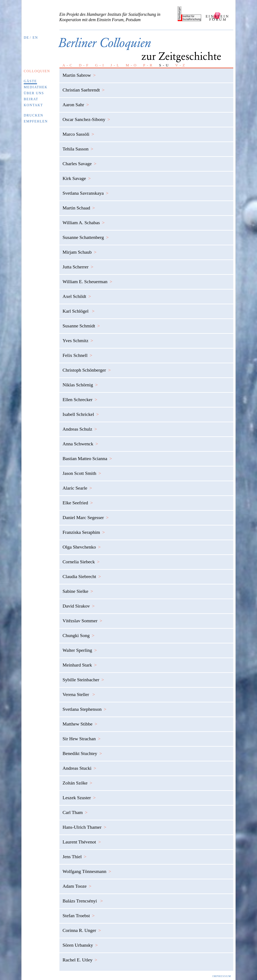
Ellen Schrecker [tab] (80, 396)
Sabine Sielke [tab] (78, 588)
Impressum (222, 973)
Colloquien (37, 68)
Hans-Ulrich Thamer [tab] (85, 824)
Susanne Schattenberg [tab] (86, 234)
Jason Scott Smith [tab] (82, 470)
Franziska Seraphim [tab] (84, 529)
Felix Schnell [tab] (78, 352)
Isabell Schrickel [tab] (81, 411)
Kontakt (33, 102)
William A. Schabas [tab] (84, 219)
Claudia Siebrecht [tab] (82, 573)
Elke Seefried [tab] (78, 499)
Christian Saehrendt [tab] (84, 86)
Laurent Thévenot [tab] (82, 838)
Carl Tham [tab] (75, 809)
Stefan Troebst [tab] (79, 912)
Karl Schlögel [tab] (79, 308)
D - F (84, 62)
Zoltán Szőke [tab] (78, 779)
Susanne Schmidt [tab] (81, 322)
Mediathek (36, 84)
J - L (115, 62)
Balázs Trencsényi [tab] (83, 897)
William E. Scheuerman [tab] (87, 278)
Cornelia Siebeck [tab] (81, 558)
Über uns (34, 90)
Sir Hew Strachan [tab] (82, 735)
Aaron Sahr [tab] (76, 101)
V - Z (180, 62)
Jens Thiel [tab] (75, 853)
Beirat (31, 96)
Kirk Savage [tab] (77, 175)
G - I (100, 62)
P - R (148, 62)
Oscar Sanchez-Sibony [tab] (86, 116)
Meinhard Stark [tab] (80, 661)
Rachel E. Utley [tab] (80, 956)
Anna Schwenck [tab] (80, 440)
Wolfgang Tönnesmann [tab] (87, 868)
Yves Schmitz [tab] (78, 337)
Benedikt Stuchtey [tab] (82, 750)
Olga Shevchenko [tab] (82, 544)
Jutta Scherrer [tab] (78, 263)
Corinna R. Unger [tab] (82, 927)
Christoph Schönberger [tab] (87, 367)
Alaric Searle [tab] (77, 485)
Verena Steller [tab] (79, 691)
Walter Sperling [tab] (80, 647)
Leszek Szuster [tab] (79, 794)
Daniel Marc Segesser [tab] (86, 514)
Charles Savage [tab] (80, 160)
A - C (67, 62)
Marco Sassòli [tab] (78, 131)
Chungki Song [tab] (79, 632)
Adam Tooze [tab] (77, 883)
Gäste (30, 78)
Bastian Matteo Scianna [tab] (87, 455)
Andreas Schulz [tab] (80, 426)
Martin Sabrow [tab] (79, 72)
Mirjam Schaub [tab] (80, 249)
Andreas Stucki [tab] (79, 765)
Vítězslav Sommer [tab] (83, 617)
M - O (131, 62)
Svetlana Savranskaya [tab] (86, 190)
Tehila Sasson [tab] (78, 145)
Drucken (33, 112)
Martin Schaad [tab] (79, 204)
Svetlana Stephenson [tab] (85, 706)
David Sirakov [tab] (79, 603)
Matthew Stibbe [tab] (80, 720)
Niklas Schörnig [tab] (80, 381)
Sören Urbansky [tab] (80, 942)
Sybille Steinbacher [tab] (83, 676)
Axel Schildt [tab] (77, 293)
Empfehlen (36, 118)
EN (35, 38)
